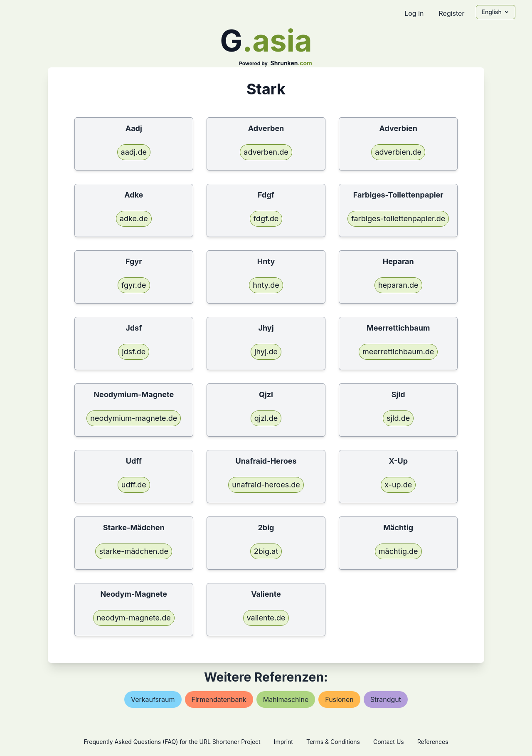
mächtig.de (398, 551)
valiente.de (266, 618)
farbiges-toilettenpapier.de (398, 219)
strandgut (386, 699)
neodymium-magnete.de (134, 418)
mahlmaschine (286, 699)
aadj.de (134, 152)
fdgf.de (266, 219)
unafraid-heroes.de (266, 485)
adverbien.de (398, 152)
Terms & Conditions (333, 742)
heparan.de (398, 285)
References (433, 742)
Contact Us (389, 742)
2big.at (266, 551)
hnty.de (266, 285)
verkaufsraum (153, 699)
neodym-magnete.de (134, 618)
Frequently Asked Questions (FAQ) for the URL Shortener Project (172, 742)
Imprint (283, 742)
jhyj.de (266, 352)
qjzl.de (266, 418)
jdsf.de (134, 352)
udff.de (134, 485)
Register (451, 13)
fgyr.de (134, 285)
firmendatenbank (219, 699)
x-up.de (398, 485)
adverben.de (266, 152)
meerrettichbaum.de (398, 352)
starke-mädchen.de (134, 551)
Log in (414, 13)
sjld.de (398, 418)
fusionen (339, 699)
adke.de (134, 219)
